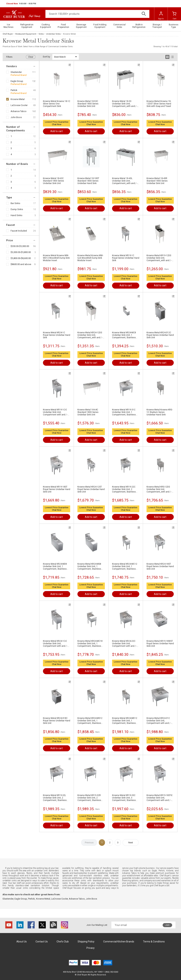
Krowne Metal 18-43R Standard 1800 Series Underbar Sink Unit (157, 181)
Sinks (41, 34)
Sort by (46, 57)
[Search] (97, 14)
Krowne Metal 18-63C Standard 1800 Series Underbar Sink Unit (53, 181)
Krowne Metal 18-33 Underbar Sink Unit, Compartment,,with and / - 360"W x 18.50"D (125, 104)
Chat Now (57, 124)
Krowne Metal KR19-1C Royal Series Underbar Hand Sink (126, 258)
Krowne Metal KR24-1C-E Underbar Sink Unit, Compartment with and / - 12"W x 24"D (55, 644)
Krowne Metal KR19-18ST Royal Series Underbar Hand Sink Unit (57, 489)
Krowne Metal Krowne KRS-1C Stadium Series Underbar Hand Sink (160, 412)
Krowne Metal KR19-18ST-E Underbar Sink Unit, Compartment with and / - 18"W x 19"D (160, 798)
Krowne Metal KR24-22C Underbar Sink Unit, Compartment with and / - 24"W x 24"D (124, 644)
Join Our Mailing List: (97, 925)
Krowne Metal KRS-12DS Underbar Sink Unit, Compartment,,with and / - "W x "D (159, 489)
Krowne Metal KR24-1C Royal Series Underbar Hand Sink (57, 335)
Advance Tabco (19, 111)
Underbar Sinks (53, 34)
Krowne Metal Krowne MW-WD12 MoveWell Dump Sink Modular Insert (56, 258)
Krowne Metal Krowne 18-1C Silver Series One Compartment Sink (57, 104)
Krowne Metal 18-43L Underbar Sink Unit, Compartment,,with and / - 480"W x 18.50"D (125, 181)
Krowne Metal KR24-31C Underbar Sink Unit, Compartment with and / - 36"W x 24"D (159, 721)
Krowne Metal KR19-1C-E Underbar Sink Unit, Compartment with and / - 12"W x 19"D (55, 412)
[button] (21, 4)
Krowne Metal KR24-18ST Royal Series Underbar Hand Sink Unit (160, 566)
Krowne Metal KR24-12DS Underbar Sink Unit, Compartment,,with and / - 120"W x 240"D (90, 335)
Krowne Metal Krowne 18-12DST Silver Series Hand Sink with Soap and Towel (159, 104)
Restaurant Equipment (26, 34)
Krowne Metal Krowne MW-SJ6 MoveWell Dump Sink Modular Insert (90, 258)
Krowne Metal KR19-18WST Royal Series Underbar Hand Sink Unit (160, 644)
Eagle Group (17, 81)
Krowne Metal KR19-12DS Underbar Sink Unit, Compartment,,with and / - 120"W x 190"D (159, 258)
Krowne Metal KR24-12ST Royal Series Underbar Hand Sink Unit (91, 489)
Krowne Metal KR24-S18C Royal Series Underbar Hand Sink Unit (57, 721)
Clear (31, 57)
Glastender (16, 72)
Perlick (14, 90)
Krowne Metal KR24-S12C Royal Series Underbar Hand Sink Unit (160, 335)
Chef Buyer (8, 34)
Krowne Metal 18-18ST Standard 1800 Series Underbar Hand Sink (88, 181)
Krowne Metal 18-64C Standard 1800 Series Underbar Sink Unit (88, 412)
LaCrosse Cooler (19, 105)
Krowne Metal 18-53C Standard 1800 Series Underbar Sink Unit (88, 104)
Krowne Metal (18, 99)
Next (131, 843)
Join (167, 925)
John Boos (16, 117)
